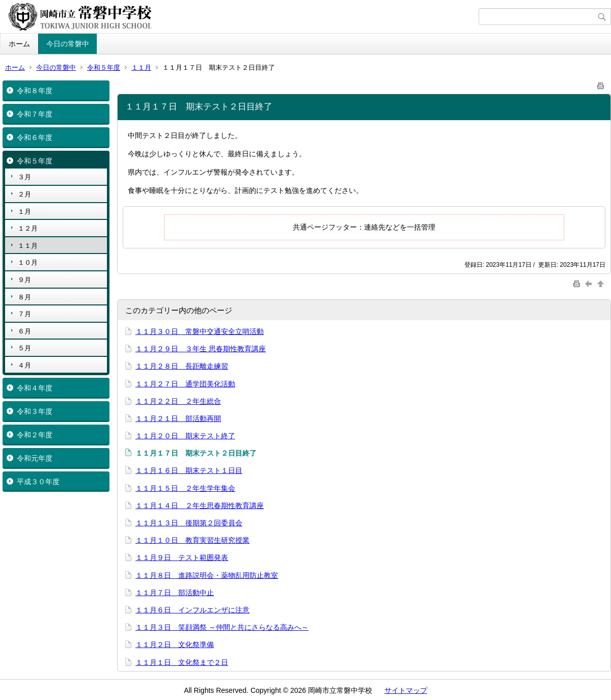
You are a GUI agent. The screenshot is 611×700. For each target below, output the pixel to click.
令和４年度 (35, 388)
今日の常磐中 (68, 44)
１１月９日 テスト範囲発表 (182, 557)
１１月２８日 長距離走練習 (182, 366)
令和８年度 (35, 91)
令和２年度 (35, 435)
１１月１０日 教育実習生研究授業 (192, 540)
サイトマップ (406, 690)
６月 (24, 331)
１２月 (28, 228)
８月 (24, 297)
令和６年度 (35, 137)
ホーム (19, 44)
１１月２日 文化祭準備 (175, 645)
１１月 (141, 67)
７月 (24, 314)
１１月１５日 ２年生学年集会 (185, 488)
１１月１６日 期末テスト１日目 (189, 470)
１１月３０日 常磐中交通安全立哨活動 (200, 331)
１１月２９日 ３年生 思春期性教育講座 (201, 349)
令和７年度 (35, 114)
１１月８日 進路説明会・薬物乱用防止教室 (207, 575)
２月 (24, 194)
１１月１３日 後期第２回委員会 (189, 523)
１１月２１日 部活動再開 (178, 418)
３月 (24, 177)
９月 (24, 280)
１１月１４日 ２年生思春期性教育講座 (200, 506)
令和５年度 (104, 67)
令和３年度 (35, 411)
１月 (24, 212)
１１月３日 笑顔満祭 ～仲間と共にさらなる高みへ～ (222, 627)
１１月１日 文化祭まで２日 (182, 662)
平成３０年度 (38, 482)
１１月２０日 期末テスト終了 (185, 436)
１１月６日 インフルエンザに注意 (192, 610)
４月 (24, 365)
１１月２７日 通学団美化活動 (185, 384)
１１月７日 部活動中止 (175, 593)
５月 (24, 348)
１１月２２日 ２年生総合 (178, 401)
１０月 (28, 262)
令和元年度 (35, 458)
